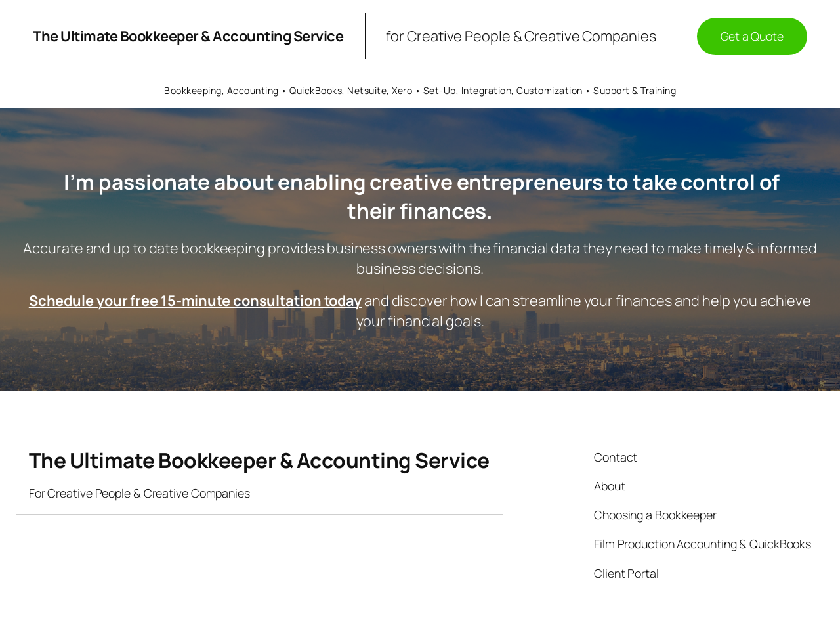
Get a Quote (752, 36)
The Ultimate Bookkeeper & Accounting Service (188, 36)
